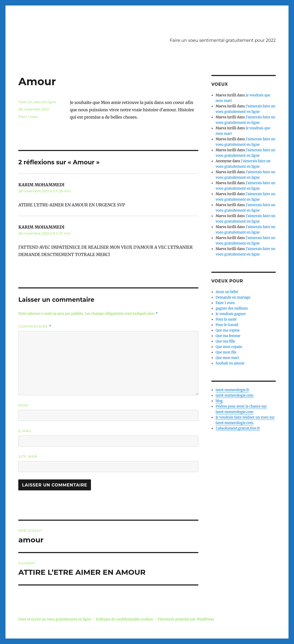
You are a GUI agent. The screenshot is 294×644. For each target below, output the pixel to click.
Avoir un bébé (227, 292)
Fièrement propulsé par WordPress (186, 619)
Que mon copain (229, 347)
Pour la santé (226, 319)
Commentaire (35, 326)
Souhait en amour (230, 363)
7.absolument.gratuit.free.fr (238, 428)
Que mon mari (227, 358)
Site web (28, 456)
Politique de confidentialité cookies (124, 619)
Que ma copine (228, 330)
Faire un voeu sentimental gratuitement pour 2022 (223, 40)
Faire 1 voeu (28, 117)
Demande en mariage (233, 297)
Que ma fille (225, 341)
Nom (23, 405)
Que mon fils (226, 352)
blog (219, 401)
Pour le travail (227, 325)
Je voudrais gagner (231, 314)
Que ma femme (228, 336)
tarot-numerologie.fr (232, 390)
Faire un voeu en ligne (37, 102)
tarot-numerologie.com (235, 395)
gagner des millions (232, 308)
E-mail (25, 431)
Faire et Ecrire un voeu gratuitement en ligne (55, 619)
